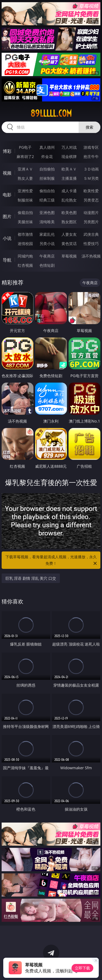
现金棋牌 (69, 156)
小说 (7, 238)
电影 (7, 195)
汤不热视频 (91, 256)
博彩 (7, 151)
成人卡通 (69, 191)
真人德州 (47, 147)
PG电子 (25, 147)
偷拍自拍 (47, 191)
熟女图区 (69, 222)
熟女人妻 (25, 178)
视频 (7, 173)
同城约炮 (25, 256)
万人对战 (69, 147)
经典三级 (47, 200)
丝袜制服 (47, 178)
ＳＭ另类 (91, 178)
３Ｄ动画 (91, 169)
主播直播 (69, 178)
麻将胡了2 (25, 156)
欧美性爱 (91, 191)
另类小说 (47, 244)
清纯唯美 (47, 222)
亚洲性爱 (25, 191)
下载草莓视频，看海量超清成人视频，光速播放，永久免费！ (52, 560)
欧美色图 (69, 213)
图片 (7, 216)
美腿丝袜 (25, 222)
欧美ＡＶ (69, 169)
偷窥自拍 (25, 213)
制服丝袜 (25, 200)
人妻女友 (69, 234)
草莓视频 (69, 256)
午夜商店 (47, 256)
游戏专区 (91, 147)
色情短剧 (47, 265)
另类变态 (91, 200)
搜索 (89, 127)
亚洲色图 (47, 213)
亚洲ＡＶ (25, 169)
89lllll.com (51, 113)
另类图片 (91, 222)
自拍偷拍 (47, 169)
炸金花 (47, 156)
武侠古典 (91, 234)
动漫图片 (91, 213)
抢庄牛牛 (91, 156)
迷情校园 (25, 244)
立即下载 (82, 968)
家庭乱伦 (47, 234)
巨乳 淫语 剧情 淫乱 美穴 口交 (31, 578)
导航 (7, 260)
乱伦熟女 (69, 200)
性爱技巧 (91, 244)
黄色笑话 (69, 244)
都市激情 (25, 234)
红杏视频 (25, 265)
